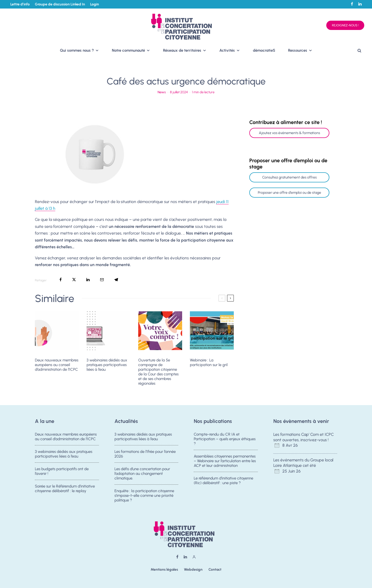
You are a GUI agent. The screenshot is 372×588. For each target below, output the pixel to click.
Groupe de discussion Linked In (60, 4)
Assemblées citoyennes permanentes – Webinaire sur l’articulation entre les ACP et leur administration (225, 461)
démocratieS (264, 50)
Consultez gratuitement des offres (289, 177)
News (162, 92)
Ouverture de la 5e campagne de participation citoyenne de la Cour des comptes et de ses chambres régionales (158, 372)
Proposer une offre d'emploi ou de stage (289, 193)
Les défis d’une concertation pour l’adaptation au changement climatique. (142, 474)
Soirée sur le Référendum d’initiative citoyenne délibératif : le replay (65, 491)
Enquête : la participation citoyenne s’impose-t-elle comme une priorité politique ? (144, 498)
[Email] (102, 280)
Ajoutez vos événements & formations (289, 133)
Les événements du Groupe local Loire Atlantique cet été (303, 463)
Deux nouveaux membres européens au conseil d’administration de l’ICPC (57, 365)
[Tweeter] (74, 280)
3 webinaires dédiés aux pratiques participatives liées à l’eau (107, 365)
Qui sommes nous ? (77, 50)
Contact (215, 570)
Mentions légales (164, 570)
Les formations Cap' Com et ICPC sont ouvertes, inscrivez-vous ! (304, 437)
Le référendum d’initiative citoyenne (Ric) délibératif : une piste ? (223, 481)
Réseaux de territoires (182, 50)
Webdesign (193, 570)
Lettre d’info (20, 4)
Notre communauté (128, 50)
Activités (227, 50)
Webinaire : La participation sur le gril (209, 362)
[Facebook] (352, 4)
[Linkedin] (360, 4)
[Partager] (61, 280)
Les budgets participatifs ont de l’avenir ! (62, 472)
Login (95, 4)
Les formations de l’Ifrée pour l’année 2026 (145, 454)
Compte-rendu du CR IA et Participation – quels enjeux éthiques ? (225, 439)
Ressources (298, 50)
